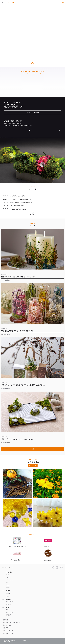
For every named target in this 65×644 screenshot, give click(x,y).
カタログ (5, 628)
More (32, 215)
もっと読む (32, 449)
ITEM (7, 596)
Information (10, 580)
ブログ (8, 591)
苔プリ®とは (32, 130)
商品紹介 (8, 604)
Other (8, 587)
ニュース (9, 572)
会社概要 (5, 620)
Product (9, 585)
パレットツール (8, 633)
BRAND (8, 594)
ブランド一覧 (10, 602)
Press (8, 582)
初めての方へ (10, 612)
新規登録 (8, 615)
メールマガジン (8, 630)
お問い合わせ (6, 640)
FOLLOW (34, 465)
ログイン (8, 610)
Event (8, 577)
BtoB (8, 575)
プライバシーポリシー (22, 640)
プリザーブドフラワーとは (32, 112)
